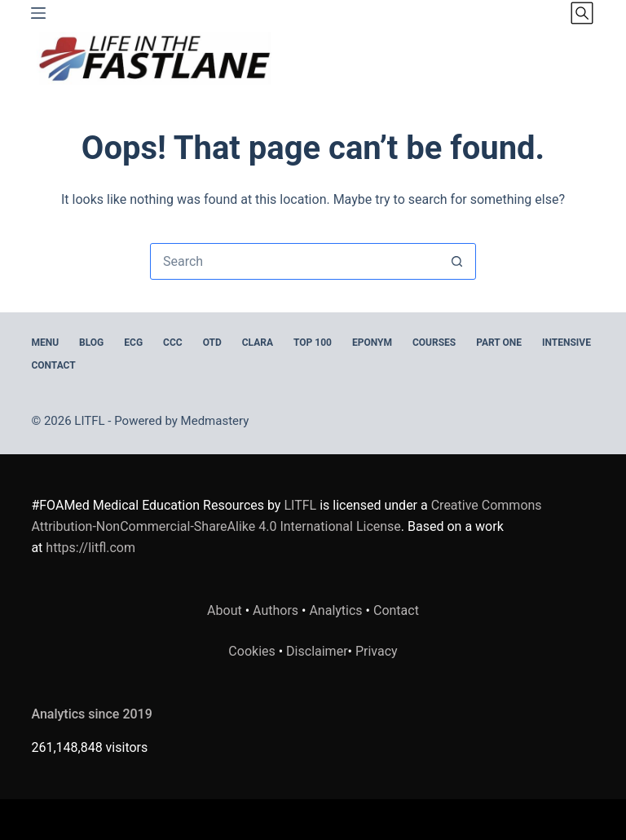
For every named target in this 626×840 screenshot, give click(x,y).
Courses (434, 343)
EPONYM (372, 343)
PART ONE (499, 343)
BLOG (91, 343)
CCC (173, 343)
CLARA (258, 343)
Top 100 (313, 343)
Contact (53, 365)
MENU (45, 343)
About (225, 610)
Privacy (377, 651)
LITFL (300, 505)
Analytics (335, 610)
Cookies (253, 651)
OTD (212, 343)
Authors (276, 610)
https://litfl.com (90, 548)
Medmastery (215, 421)
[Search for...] (295, 261)
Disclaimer (317, 651)
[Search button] (457, 261)
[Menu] (38, 13)
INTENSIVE (566, 343)
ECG (133, 343)
